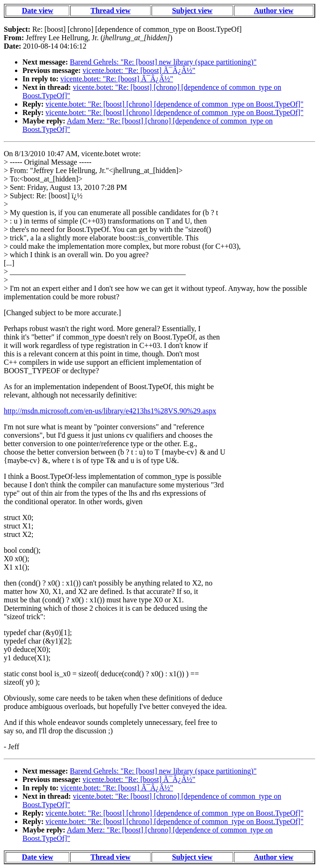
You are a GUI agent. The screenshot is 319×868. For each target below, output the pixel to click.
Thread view (110, 11)
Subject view (192, 11)
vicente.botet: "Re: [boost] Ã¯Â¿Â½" (139, 70)
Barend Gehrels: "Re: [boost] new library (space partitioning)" (163, 62)
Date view (38, 11)
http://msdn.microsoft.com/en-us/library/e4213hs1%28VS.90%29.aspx (110, 411)
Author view (274, 11)
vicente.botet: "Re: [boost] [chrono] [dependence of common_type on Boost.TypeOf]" (174, 104)
